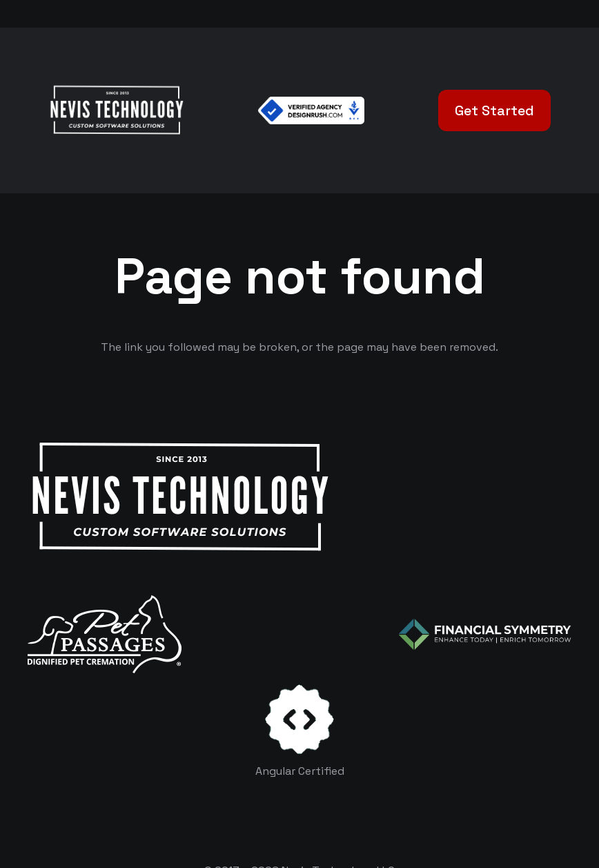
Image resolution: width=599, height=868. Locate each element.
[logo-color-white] (485, 634)
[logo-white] (105, 634)
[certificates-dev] (299, 719)
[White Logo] (116, 110)
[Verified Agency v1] (311, 110)
